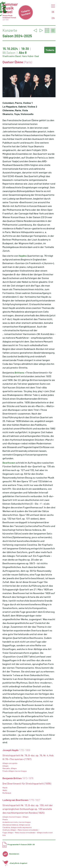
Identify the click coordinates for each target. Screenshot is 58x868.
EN (53, 18)
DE (53, 12)
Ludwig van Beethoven (21, 800)
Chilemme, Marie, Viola (15, 110)
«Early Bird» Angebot (15, 863)
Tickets (50, 50)
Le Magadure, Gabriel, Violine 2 (20, 106)
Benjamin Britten (18, 778)
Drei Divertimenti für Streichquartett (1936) (27, 783)
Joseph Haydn (16, 750)
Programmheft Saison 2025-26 (19, 844)
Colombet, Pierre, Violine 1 (18, 103)
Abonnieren (11, 854)
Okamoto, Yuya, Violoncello (18, 114)
